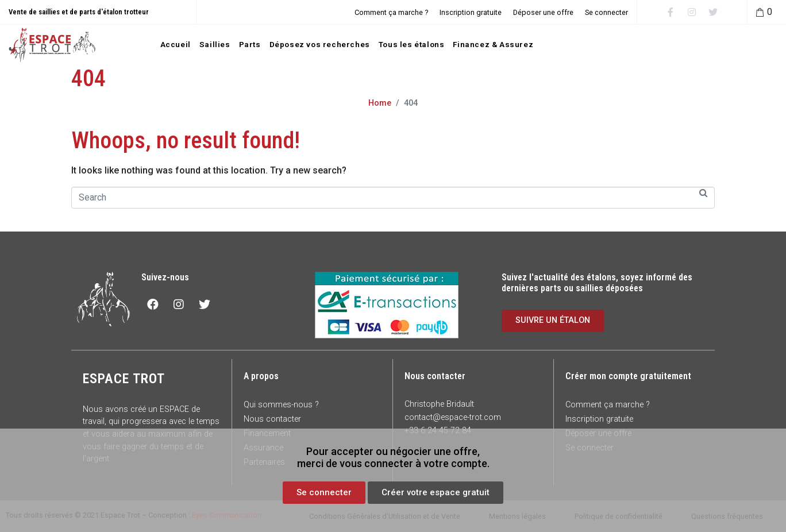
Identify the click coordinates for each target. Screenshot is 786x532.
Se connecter (606, 12)
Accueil (176, 44)
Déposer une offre (543, 12)
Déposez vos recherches (320, 44)
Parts (250, 44)
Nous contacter (272, 419)
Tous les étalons (412, 44)
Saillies (215, 44)
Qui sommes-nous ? (281, 405)
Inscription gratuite (471, 12)
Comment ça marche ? (391, 12)
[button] (324, 493)
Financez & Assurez (493, 44)
